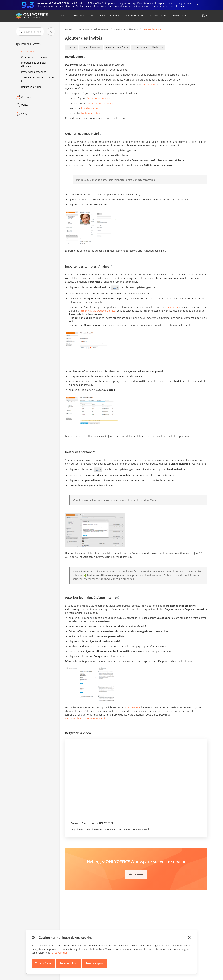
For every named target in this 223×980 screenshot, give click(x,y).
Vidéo (24, 105)
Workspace (180, 16)
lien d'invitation (90, 108)
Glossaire (27, 97)
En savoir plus (59, 953)
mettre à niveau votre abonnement (85, 718)
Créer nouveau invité (99, 98)
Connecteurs (158, 16)
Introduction (29, 51)
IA (92, 16)
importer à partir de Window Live (148, 47)
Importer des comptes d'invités (34, 64)
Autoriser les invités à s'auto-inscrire (38, 79)
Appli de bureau (110, 16)
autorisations (133, 707)
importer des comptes (91, 47)
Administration (102, 29)
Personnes (71, 47)
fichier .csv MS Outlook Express (98, 311)
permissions (149, 85)
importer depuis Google (117, 47)
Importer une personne (100, 103)
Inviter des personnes (34, 72)
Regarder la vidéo (31, 87)
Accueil (69, 29)
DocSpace (78, 16)
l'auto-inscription (91, 113)
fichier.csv (173, 307)
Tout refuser (43, 963)
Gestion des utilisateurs (126, 29)
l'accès (118, 711)
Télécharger (136, 875)
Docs (63, 16)
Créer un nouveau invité (35, 57)
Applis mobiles (135, 16)
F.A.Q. (25, 113)
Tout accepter (95, 963)
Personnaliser (69, 963)
